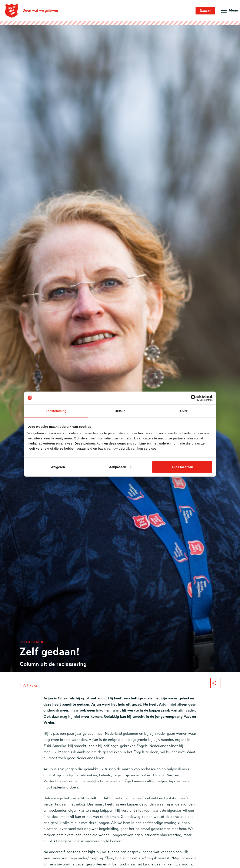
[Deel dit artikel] (215, 683)
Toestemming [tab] (56, 411)
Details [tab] (120, 411)
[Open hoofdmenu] (229, 11)
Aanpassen (120, 467)
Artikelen (31, 685)
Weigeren (58, 467)
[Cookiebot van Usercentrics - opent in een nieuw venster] (194, 398)
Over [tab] (184, 411)
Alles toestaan (182, 467)
